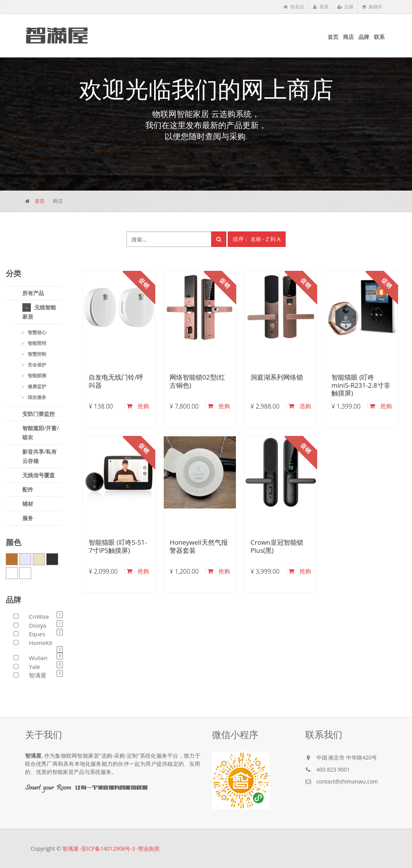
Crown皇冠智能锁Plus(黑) (277, 546)
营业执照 (149, 849)
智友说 (294, 7)
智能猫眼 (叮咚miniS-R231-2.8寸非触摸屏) (361, 385)
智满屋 (71, 849)
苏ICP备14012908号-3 (108, 849)
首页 (40, 201)
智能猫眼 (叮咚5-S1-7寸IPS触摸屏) (118, 546)
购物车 (372, 7)
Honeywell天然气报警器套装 (199, 546)
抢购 (138, 406)
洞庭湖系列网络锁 (277, 377)
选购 (300, 406)
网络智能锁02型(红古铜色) (197, 381)
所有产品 (33, 293)
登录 (321, 7)
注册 (345, 7)
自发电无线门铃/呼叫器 (116, 381)
